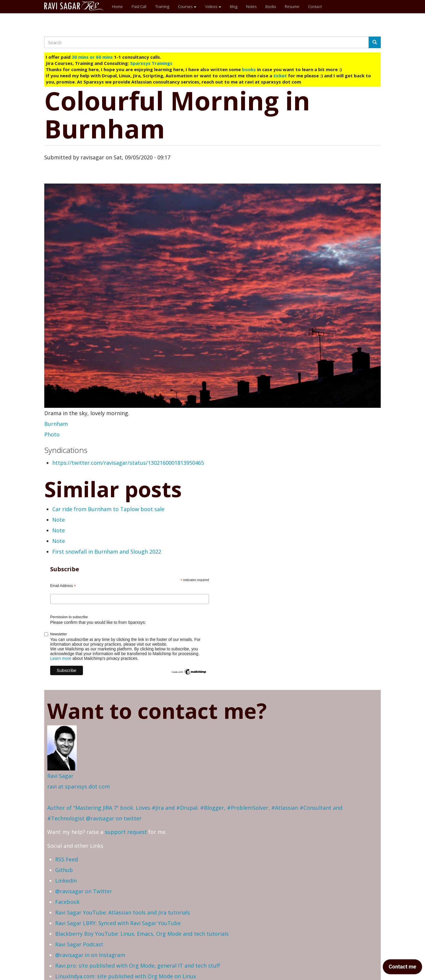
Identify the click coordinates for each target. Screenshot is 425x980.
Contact (315, 6)
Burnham (56, 424)
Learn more (61, 658)
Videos (213, 6)
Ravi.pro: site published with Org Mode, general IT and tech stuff (138, 966)
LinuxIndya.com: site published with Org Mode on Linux (126, 976)
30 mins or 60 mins (93, 57)
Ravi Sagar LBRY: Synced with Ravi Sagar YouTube (118, 923)
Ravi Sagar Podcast (79, 944)
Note (59, 520)
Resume (292, 6)
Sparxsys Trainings (151, 63)
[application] (402, 968)
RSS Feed (67, 859)
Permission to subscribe (69, 617)
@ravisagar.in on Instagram (90, 955)
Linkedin (66, 881)
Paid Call (139, 6)
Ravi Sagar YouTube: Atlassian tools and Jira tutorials (123, 912)
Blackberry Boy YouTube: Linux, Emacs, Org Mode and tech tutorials (142, 934)
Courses (187, 6)
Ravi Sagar (60, 776)
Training (162, 6)
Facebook (67, 902)
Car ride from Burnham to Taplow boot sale (108, 509)
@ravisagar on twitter (114, 818)
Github (64, 870)
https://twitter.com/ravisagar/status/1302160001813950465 (128, 463)
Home (117, 6)
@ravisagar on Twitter (84, 891)
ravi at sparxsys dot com (79, 786)
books (249, 69)
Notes (251, 6)
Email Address (63, 586)
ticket (280, 76)
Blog (234, 6)
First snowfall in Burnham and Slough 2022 (107, 552)
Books (271, 6)
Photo (52, 434)
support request (126, 832)
